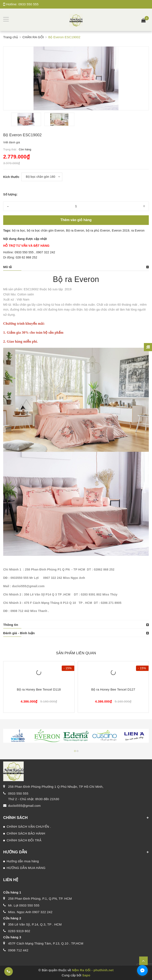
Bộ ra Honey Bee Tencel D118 (39, 689)
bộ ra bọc (19, 230)
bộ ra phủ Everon (98, 230)
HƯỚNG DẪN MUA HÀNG (26, 868)
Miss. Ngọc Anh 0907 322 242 (30, 912)
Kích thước (11, 177)
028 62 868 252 (27, 257)
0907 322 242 (46, 252)
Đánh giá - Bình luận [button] (19, 633)
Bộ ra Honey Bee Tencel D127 (113, 689)
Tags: (8, 230)
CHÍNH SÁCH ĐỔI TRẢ (24, 840)
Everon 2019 (121, 230)
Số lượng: (10, 194)
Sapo (86, 975)
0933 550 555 (28, 4)
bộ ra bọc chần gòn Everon (46, 230)
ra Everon (138, 230)
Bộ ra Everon (75, 230)
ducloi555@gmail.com (24, 806)
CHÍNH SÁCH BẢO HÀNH (26, 833)
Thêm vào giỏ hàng (76, 220)
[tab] (76, 267)
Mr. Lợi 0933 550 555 (24, 905)
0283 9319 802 (19, 931)
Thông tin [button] (11, 625)
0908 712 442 (18, 950)
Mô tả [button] (7, 267)
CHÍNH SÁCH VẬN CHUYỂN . (29, 827)
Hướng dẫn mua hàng (23, 861)
